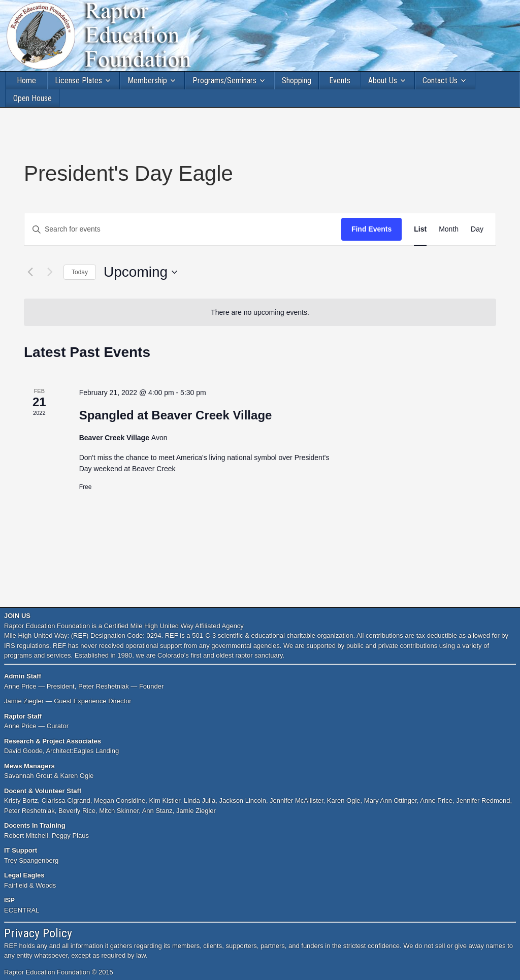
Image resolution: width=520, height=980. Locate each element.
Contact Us (440, 80)
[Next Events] (50, 272)
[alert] (260, 313)
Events (340, 80)
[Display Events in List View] (420, 229)
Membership (147, 80)
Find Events (371, 229)
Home (26, 80)
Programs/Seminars (224, 80)
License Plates (78, 80)
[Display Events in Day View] (477, 229)
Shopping (297, 80)
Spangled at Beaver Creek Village (176, 415)
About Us (383, 80)
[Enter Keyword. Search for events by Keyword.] (183, 229)
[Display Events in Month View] (449, 229)
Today (80, 272)
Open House (32, 98)
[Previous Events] (30, 272)
